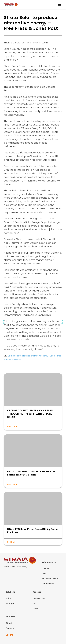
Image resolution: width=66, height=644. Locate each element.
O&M (35, 608)
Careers (10, 628)
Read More (12, 427)
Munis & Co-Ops (50, 579)
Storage (10, 603)
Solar (8, 598)
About (9, 623)
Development (40, 598)
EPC (35, 603)
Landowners (48, 584)
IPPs (44, 574)
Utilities (46, 568)
